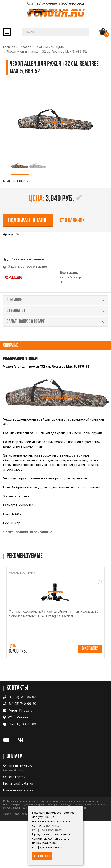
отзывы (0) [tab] (55, 311)
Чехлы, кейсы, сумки (50, 47)
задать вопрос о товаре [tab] (55, 322)
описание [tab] (55, 300)
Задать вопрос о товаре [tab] (27, 267)
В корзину (90, 649)
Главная (9, 47)
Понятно (42, 856)
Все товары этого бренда (71, 277)
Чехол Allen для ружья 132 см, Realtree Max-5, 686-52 (47, 52)
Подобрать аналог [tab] (28, 221)
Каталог (25, 47)
